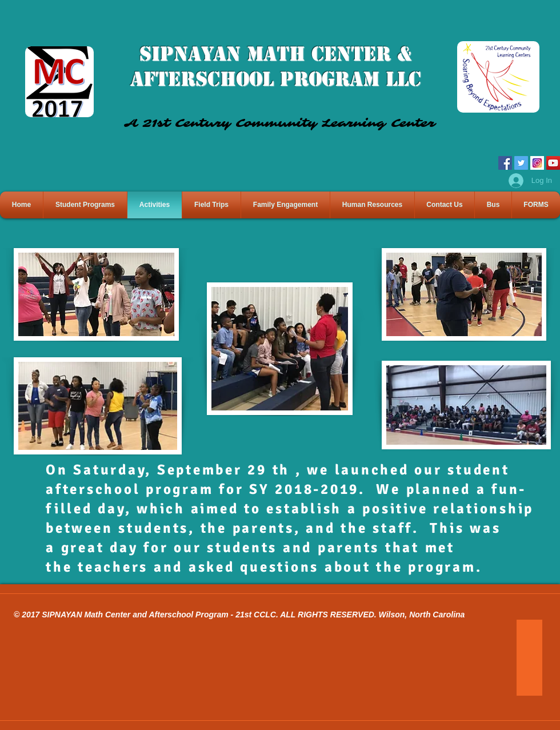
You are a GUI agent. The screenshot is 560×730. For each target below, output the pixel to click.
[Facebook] (505, 163)
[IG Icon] (537, 163)
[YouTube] (553, 163)
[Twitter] (521, 163)
